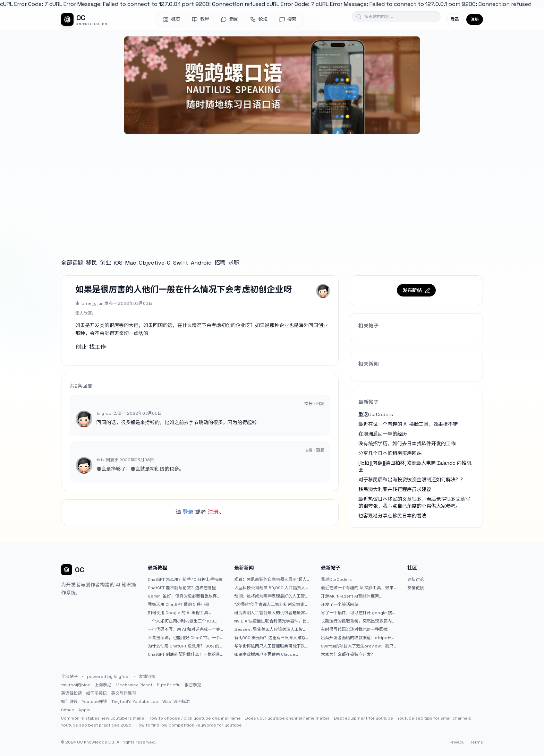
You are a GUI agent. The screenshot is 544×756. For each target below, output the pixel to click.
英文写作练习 (124, 693)
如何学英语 (96, 693)
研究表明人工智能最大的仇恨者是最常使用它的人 (272, 613)
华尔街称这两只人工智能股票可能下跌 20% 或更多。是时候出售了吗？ (270, 646)
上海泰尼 (103, 685)
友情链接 (416, 588)
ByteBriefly (168, 685)
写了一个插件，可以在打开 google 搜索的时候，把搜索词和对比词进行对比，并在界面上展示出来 (359, 613)
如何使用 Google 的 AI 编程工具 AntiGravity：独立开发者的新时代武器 (184, 613)
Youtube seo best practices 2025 (96, 725)
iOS (118, 263)
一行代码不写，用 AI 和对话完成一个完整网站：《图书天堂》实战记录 (184, 629)
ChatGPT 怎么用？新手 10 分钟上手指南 (185, 579)
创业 (105, 263)
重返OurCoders (376, 414)
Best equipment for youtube (363, 718)
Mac (131, 263)
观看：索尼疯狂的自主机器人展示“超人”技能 (271, 579)
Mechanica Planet (134, 685)
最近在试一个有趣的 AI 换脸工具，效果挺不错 (408, 424)
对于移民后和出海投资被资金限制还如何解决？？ (412, 480)
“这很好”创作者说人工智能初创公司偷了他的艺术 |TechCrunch (271, 604)
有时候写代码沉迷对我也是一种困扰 (354, 629)
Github (68, 710)
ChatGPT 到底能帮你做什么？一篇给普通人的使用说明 (184, 654)
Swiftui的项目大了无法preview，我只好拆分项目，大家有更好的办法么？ (357, 646)
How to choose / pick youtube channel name (195, 718)
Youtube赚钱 (95, 702)
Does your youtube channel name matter (287, 718)
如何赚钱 (69, 702)
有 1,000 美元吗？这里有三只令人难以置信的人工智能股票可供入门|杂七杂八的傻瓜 (270, 638)
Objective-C (155, 263)
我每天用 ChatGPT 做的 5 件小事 (178, 604)
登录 (455, 19)
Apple (84, 710)
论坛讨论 (416, 579)
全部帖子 (69, 677)
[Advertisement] (272, 189)
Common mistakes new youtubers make (103, 718)
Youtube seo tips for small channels (434, 718)
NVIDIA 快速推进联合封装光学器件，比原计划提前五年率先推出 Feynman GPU (271, 621)
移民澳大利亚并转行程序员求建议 (395, 489)
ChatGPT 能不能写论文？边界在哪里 (182, 588)
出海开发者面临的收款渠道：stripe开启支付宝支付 (358, 638)
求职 (234, 263)
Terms (477, 742)
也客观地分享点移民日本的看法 (392, 516)
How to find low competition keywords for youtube (189, 725)
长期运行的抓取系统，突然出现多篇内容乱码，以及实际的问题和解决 (358, 621)
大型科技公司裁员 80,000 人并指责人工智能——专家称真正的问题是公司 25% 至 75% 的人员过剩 (272, 588)
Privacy (457, 742)
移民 (92, 263)
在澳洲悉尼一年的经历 (383, 434)
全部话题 (72, 263)
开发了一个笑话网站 (340, 604)
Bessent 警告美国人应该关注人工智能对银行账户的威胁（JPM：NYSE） (271, 629)
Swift (181, 263)
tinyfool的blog (76, 685)
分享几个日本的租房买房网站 (390, 453)
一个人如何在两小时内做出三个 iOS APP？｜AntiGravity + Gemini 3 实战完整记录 (185, 621)
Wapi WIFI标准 (176, 702)
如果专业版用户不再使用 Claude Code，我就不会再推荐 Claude (265, 654)
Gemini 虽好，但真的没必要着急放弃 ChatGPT (182, 596)
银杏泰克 (193, 685)
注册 (475, 19)
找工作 (97, 347)
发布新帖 (416, 290)
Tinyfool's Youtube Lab (135, 702)
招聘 (220, 263)
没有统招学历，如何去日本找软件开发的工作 (407, 444)
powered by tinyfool (108, 677)
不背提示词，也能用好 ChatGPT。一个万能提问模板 (184, 638)
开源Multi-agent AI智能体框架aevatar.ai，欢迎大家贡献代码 (350, 596)
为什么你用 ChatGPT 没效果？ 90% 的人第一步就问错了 (184, 646)
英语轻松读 (71, 693)
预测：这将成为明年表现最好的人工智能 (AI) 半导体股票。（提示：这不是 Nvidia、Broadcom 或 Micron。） (272, 596)
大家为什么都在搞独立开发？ (348, 654)
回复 (320, 404)
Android (201, 263)
